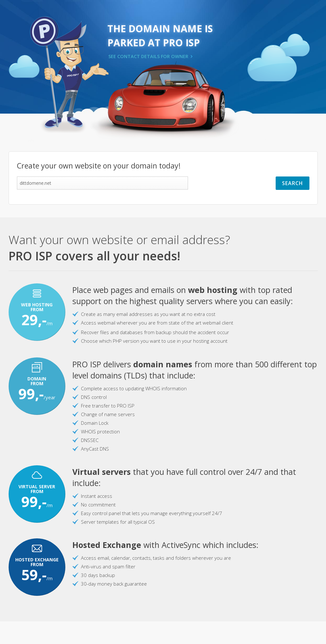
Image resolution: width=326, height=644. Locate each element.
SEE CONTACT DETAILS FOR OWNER (148, 56)
